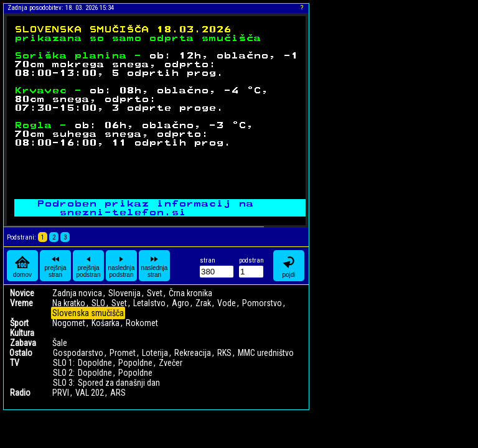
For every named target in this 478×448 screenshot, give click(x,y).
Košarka (105, 323)
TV (15, 363)
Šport (19, 323)
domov (22, 266)
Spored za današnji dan (119, 383)
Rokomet (142, 323)
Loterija (155, 353)
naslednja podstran (122, 266)
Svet (155, 293)
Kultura (22, 333)
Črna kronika (190, 293)
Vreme (21, 303)
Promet (123, 353)
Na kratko (69, 303)
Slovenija (124, 293)
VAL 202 (90, 393)
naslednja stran (155, 266)
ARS (118, 393)
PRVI (61, 393)
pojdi (289, 266)
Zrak (203, 303)
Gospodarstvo (78, 353)
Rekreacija (193, 353)
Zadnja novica (77, 293)
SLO (98, 303)
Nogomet (69, 323)
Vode (227, 303)
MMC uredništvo (266, 353)
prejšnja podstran (89, 266)
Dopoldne (95, 363)
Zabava (23, 343)
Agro (180, 303)
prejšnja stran (55, 266)
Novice (22, 293)
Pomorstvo (262, 303)
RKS (224, 353)
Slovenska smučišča (88, 313)
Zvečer (171, 363)
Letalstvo (149, 303)
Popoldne (135, 363)
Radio (20, 393)
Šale (60, 343)
